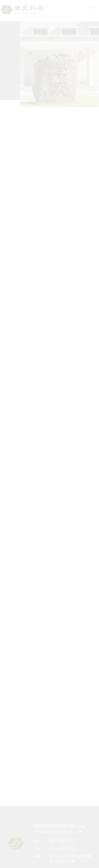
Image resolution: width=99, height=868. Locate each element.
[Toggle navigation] (88, 10)
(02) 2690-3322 (62, 848)
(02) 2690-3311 (62, 841)
